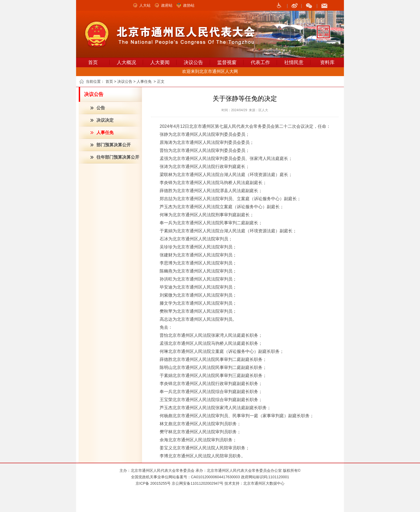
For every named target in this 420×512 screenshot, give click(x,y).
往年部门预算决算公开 (118, 157)
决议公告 (193, 62)
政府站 (167, 5)
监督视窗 (227, 62)
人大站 (145, 5)
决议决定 (105, 120)
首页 (93, 62)
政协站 (189, 5)
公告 (101, 108)
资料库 (327, 62)
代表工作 (260, 62)
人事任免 (105, 132)
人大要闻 (160, 62)
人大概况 (126, 62)
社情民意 (294, 62)
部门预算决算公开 (114, 145)
